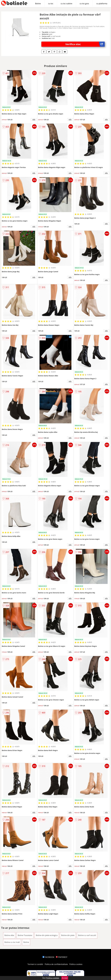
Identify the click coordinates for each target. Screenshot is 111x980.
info (34, 119)
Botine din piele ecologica (47, 935)
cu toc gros (84, 4)
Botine (38, 4)
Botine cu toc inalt (12, 942)
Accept (65, 978)
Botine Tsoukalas (25, 935)
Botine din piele (68, 935)
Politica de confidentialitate (56, 964)
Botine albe (9, 935)
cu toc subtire (66, 4)
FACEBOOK (48, 957)
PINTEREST (62, 957)
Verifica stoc (85, 44)
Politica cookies (76, 964)
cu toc (51, 4)
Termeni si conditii (35, 964)
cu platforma (102, 4)
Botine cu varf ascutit (87, 935)
